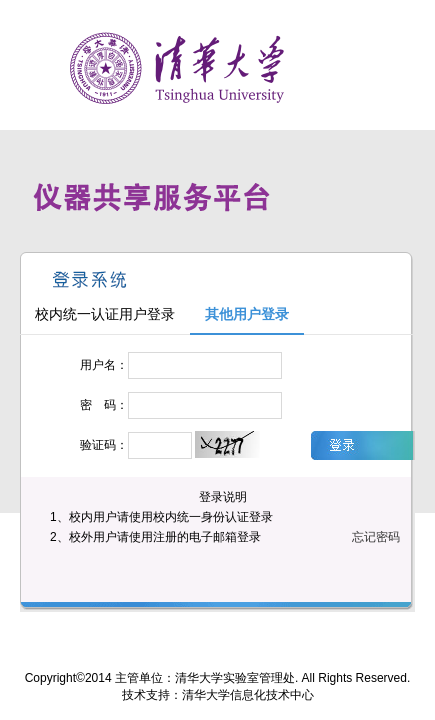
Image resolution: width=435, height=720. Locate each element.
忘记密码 (376, 537)
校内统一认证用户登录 (105, 314)
